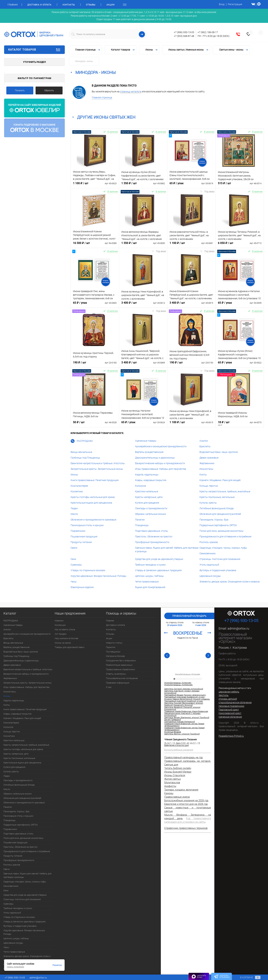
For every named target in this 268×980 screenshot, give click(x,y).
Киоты (203, 475)
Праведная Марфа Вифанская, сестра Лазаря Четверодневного (184, 729)
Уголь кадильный (209, 565)
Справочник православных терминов (186, 828)
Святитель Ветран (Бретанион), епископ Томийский (187, 718)
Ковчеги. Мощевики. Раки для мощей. (220, 480)
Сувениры (76, 565)
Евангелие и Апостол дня (176, 745)
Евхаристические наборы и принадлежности (160, 463)
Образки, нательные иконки (150, 514)
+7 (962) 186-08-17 (208, 32)
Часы (74, 582)
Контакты (69, 5)
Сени (73, 559)
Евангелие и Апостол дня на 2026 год (186, 804)
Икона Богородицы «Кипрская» (188, 674)
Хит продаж (61, 634)
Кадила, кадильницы (147, 475)
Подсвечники (78, 531)
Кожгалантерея (79, 486)
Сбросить (49, 90)
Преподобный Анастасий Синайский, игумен (184, 701)
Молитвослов (172, 782)
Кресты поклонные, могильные (217, 497)
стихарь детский (228, 699)
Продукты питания (81, 542)
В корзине (247, 977)
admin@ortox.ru (238, 628)
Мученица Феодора (173, 732)
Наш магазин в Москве (66, 638)
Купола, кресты (208, 503)
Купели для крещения (147, 503)
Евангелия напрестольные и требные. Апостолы (98, 463)
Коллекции (60, 625)
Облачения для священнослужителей (220, 514)
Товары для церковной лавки (69, 647)
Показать (20, 90)
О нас (109, 687)
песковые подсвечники (231, 706)
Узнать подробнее (15, 967)
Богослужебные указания (179, 750)
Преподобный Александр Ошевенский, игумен (184, 697)
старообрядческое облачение (235, 702)
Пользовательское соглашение (122, 678)
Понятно (57, 965)
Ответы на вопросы (116, 674)
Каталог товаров (34, 50)
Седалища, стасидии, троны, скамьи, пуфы (223, 548)
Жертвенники (207, 463)
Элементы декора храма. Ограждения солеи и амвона (230, 582)
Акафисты (170, 786)
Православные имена (177, 797)
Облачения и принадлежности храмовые (93, 520)
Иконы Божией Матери (178, 772)
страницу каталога (131, 91)
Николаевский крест (230, 713)
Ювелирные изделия (82, 587)
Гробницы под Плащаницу (85, 458)
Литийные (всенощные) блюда (217, 508)
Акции (111, 5)
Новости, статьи (114, 643)
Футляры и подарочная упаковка (218, 570)
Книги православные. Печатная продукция (95, 480)
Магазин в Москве (115, 656)
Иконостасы (206, 469)
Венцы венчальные (81, 452)
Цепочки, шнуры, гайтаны (149, 576)
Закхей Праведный (173, 720)
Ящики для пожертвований (150, 587)
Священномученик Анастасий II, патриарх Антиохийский (182, 715)
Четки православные (147, 582)
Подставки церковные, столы (152, 531)
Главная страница (102, 97)
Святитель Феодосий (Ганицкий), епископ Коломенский (182, 708)
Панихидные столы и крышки (87, 525)
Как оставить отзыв (65, 629)
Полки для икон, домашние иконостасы (222, 531)
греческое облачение (230, 717)
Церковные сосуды (210, 576)
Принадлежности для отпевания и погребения (225, 537)
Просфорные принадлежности (152, 542)
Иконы (74, 475)
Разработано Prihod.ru (231, 736)
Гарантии (111, 647)
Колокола (140, 486)
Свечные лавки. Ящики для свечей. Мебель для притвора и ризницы (27, 875)
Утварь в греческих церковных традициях (158, 570)
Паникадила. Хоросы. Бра (214, 520)
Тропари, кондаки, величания (181, 790)
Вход (222, 4)
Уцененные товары (146, 441)
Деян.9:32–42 (183, 743)
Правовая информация (118, 683)
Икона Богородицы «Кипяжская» (179, 685)
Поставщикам (113, 652)
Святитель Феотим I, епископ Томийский (182, 734)
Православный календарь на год (183, 757)
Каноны (169, 793)
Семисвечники (207, 553)
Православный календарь (189, 616)
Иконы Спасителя (175, 775)
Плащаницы (142, 525)
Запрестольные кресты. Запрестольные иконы (97, 469)
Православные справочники (120, 669)
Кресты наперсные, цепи (149, 497)
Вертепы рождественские (149, 452)
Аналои (204, 441)
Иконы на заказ (63, 643)
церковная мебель (229, 692)
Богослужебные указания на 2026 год (186, 800)
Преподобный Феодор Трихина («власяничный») (185, 695)
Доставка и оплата (39, 5)
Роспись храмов (209, 542)
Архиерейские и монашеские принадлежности (161, 446)
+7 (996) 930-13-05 (184, 32)
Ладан (74, 508)
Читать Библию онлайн (178, 768)
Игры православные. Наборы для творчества (161, 469)
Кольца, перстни (209, 486)
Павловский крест (229, 710)
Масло (74, 514)
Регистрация (235, 4)
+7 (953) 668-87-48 (184, 36)
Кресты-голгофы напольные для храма (93, 497)
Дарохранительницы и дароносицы (155, 458)
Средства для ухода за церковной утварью (159, 559)
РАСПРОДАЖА (82, 441)
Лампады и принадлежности (151, 508)
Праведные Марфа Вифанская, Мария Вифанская (186, 711)
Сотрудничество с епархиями (121, 661)
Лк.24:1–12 (170, 743)
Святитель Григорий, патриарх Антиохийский (184, 689)
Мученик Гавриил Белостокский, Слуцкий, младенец (187, 699)
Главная (13, 5)
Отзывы (91, 5)
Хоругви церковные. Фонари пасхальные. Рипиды (98, 576)
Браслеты (205, 446)
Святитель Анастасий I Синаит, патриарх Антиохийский (182, 692)
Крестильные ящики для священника (91, 503)
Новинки (59, 621)
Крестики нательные (147, 491)
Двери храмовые (209, 458)
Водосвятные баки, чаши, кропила (219, 452)
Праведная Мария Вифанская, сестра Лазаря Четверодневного (184, 725)
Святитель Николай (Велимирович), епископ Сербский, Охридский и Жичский (184, 704)
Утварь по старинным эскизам (88, 570)
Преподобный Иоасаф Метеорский (180, 722)
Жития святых (173, 779)
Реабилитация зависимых (119, 665)
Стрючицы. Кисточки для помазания (220, 559)
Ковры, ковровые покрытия (151, 480)
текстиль (224, 695)
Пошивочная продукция (84, 537)
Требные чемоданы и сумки (150, 565)
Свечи (74, 548)
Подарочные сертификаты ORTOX (218, 525)
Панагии (140, 520)
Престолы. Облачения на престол (154, 537)
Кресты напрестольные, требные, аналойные (225, 491)
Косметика (77, 491)
